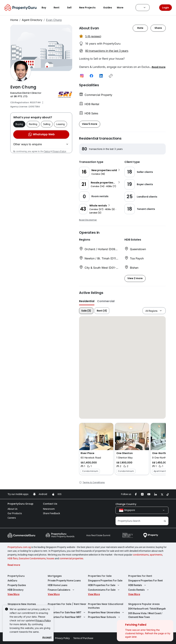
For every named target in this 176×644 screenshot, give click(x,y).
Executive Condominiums (32, 558)
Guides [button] (108, 8)
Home (14, 20)
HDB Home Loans (58, 585)
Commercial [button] (106, 301)
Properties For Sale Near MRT (67, 612)
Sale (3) (86, 311)
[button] (159, 67)
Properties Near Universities (106, 612)
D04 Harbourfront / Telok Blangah (147, 609)
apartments (156, 555)
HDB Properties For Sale (104, 585)
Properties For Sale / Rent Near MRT (67, 606)
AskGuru (12, 581)
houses (50, 558)
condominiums (141, 555)
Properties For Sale (100, 576)
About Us (12, 509)
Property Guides (17, 585)
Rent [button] (59, 8)
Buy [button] (46, 8)
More (122, 8)
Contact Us (50, 504)
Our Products (15, 513)
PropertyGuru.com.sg (19, 547)
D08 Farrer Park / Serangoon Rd (146, 622)
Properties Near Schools (104, 617)
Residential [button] (87, 301)
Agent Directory (32, 20)
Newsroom (49, 509)
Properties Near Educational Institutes (106, 606)
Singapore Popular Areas (144, 604)
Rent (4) (102, 311)
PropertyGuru (16, 576)
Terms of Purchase (83, 638)
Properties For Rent (140, 576)
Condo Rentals (139, 590)
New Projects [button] (89, 8)
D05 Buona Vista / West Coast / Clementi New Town (145, 615)
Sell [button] (71, 8)
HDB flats (13, 558)
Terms (47, 151)
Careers (12, 518)
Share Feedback (51, 513)
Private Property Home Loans (64, 581)
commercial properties (71, 558)
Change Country (126, 504)
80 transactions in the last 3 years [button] (107, 51)
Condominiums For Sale (104, 590)
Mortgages (55, 576)
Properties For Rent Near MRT (67, 617)
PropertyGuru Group (20, 504)
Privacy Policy (59, 151)
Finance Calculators (61, 590)
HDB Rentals (137, 585)
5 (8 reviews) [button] (93, 36)
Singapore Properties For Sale (105, 581)
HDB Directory (15, 590)
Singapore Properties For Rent (145, 581)
